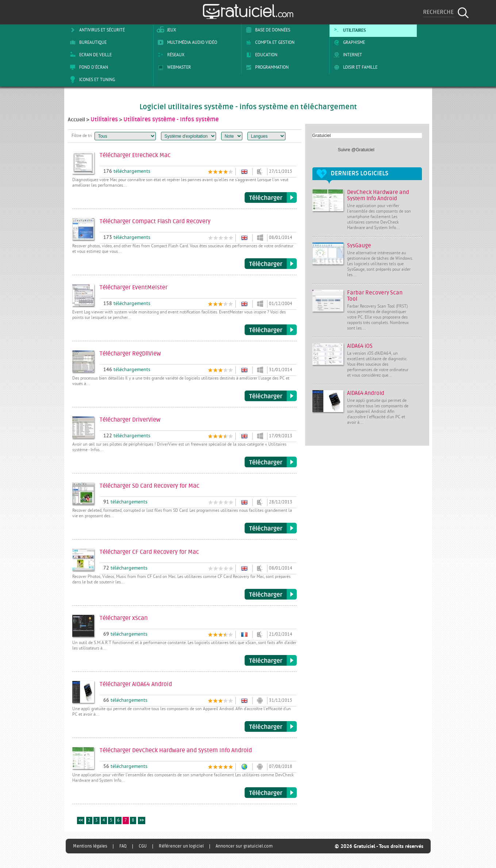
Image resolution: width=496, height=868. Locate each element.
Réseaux (170, 55)
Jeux (166, 30)
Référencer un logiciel (181, 846)
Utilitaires (348, 30)
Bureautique (87, 42)
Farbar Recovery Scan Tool (375, 296)
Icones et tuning (91, 80)
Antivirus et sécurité (96, 30)
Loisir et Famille (354, 67)
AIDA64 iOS (360, 346)
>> (142, 821)
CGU (143, 846)
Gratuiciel (322, 136)
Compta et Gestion (269, 42)
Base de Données (267, 30)
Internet (347, 55)
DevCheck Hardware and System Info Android (378, 195)
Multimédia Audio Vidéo (186, 42)
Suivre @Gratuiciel (356, 150)
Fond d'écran (88, 67)
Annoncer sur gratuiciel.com (244, 846)
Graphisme (348, 42)
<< (81, 821)
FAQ (123, 846)
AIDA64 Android (366, 393)
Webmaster (173, 67)
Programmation (266, 67)
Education (260, 55)
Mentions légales (90, 846)
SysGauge (359, 246)
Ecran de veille (89, 55)
